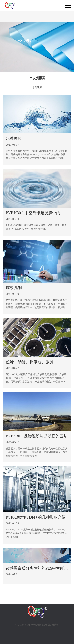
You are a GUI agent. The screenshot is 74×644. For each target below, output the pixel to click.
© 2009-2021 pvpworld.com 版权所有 (37, 625)
